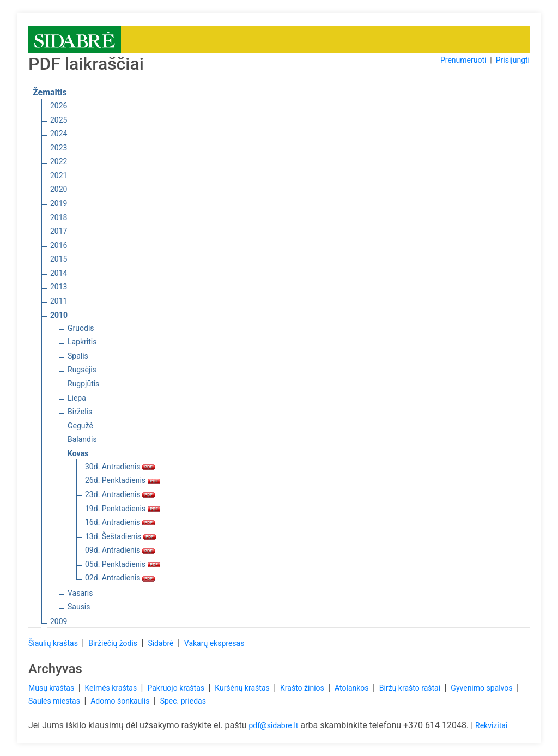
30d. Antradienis (120, 467)
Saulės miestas (55, 701)
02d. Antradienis (120, 578)
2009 (59, 621)
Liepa (77, 398)
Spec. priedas (183, 701)
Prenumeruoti (463, 60)
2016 (59, 245)
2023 (59, 148)
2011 (59, 301)
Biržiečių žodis (114, 643)
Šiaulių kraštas (54, 643)
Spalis (78, 356)
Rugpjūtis (83, 384)
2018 (59, 217)
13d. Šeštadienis (120, 536)
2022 (59, 161)
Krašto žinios (303, 688)
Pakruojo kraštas (177, 688)
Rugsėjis (82, 370)
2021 (59, 176)
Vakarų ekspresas (214, 643)
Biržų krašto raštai (411, 688)
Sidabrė (162, 643)
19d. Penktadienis (123, 509)
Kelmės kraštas (111, 688)
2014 (59, 273)
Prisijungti (513, 60)
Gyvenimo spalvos (483, 688)
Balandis (82, 439)
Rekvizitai (491, 725)
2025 (59, 120)
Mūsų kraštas (52, 688)
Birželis (80, 412)
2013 (59, 287)
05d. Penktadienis (123, 564)
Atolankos (353, 688)
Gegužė (80, 426)
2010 (59, 315)
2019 (59, 203)
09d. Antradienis (120, 550)
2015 (59, 259)
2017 (59, 231)
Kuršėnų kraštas (243, 688)
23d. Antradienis (120, 494)
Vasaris (80, 593)
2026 (59, 106)
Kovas (78, 453)
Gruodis (81, 328)
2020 (59, 189)
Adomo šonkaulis (121, 701)
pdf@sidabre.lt (273, 725)
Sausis (79, 607)
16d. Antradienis (120, 522)
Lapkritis (82, 342)
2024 (59, 134)
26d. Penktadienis (123, 480)
